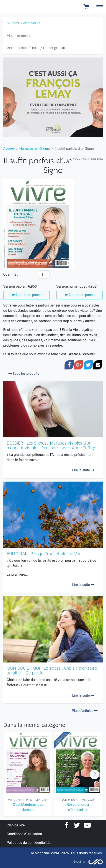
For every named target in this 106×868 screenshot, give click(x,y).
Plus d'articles (85, 711)
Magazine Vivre (19, 7)
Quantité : (11, 274)
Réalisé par (79, 862)
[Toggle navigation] (99, 7)
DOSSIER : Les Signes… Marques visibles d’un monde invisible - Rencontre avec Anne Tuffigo (51, 446)
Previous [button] (12, 774)
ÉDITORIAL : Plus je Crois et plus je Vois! (45, 554)
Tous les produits (24, 373)
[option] (28, 774)
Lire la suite (83, 470)
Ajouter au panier (26, 295)
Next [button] (94, 774)
